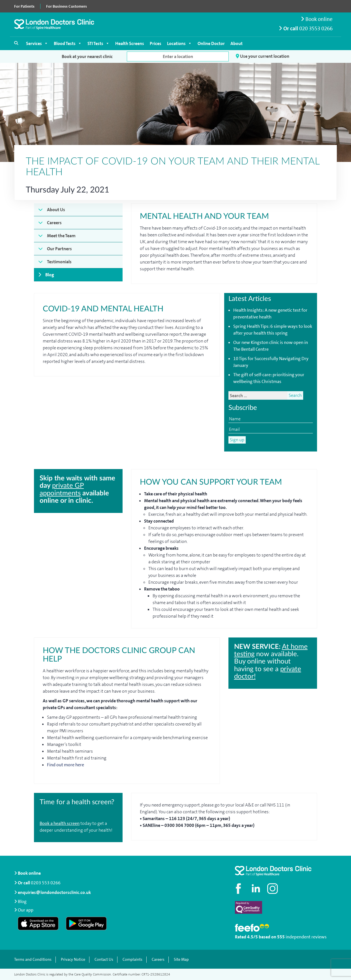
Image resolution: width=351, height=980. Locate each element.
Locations (179, 43)
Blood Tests (68, 43)
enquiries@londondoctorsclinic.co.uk (53, 892)
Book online (317, 19)
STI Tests (99, 43)
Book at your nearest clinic (87, 56)
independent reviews (306, 937)
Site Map (181, 959)
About (237, 43)
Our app (26, 910)
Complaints (132, 959)
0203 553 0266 (46, 883)
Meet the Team (61, 236)
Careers (54, 223)
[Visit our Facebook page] (239, 889)
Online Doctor (211, 43)
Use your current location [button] (263, 56)
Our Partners (59, 249)
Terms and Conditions (33, 959)
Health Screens (130, 43)
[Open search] (16, 43)
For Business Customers (67, 6)
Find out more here (66, 765)
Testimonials (59, 262)
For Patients (24, 6)
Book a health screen (60, 823)
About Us (56, 210)
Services (37, 43)
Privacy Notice (73, 959)
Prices (156, 43)
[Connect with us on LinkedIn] (256, 889)
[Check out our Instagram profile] (273, 889)
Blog (50, 275)
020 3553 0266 (316, 28)
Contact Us (104, 959)
